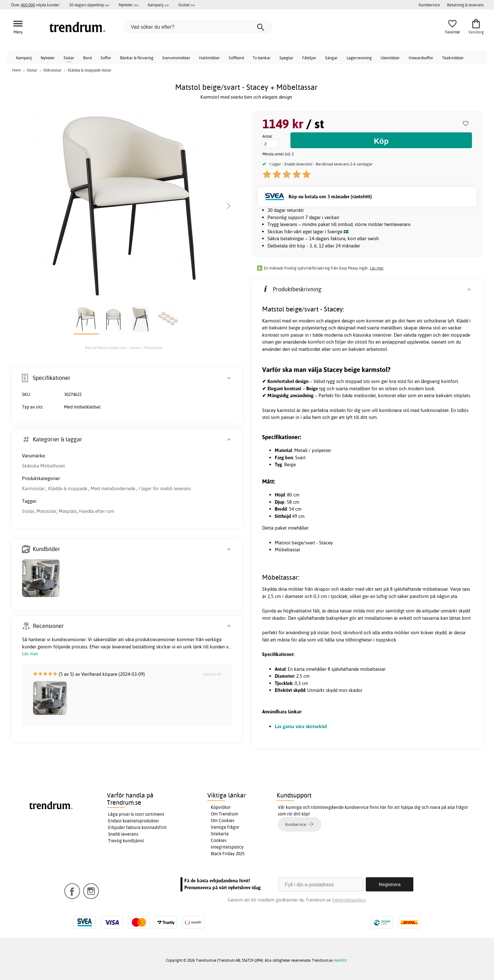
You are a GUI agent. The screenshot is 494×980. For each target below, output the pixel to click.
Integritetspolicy (227, 847)
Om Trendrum (224, 814)
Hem (16, 70)
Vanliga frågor (225, 827)
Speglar (286, 58)
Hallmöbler (210, 58)
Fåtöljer (309, 58)
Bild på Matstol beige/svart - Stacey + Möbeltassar (124, 348)
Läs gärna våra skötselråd (301, 726)
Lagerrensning (359, 58)
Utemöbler (390, 58)
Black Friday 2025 (228, 854)
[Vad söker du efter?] (198, 27)
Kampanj (24, 58)
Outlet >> (187, 5)
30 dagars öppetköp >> (89, 5)
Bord (87, 58)
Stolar (69, 58)
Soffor (106, 58)
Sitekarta (220, 834)
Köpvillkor (221, 807)
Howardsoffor (421, 58)
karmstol (286, 410)
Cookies (219, 840)
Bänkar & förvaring (137, 58)
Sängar (331, 58)
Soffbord (236, 58)
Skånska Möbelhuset (43, 466)
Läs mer (377, 268)
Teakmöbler (453, 58)
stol (437, 328)
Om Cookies (223, 821)
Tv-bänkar (262, 58)
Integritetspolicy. (349, 900)
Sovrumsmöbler (176, 58)
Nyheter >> (129, 5)
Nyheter (48, 58)
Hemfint (340, 960)
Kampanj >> (158, 5)
